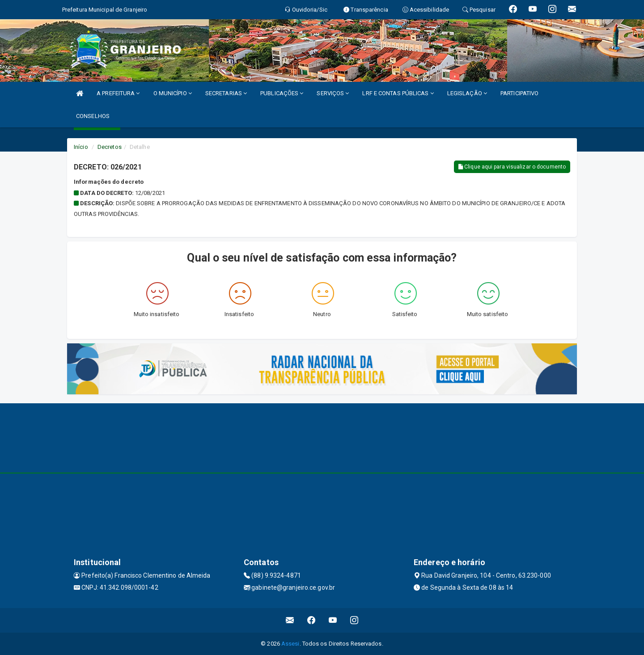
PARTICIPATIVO (519, 93)
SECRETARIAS (226, 93)
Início (81, 147)
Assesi (290, 644)
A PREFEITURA (118, 93)
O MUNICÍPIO (173, 93)
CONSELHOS (93, 116)
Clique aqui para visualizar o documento (512, 167)
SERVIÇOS (333, 93)
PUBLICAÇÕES (282, 93)
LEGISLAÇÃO (467, 93)
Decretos (110, 147)
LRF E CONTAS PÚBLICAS (398, 93)
